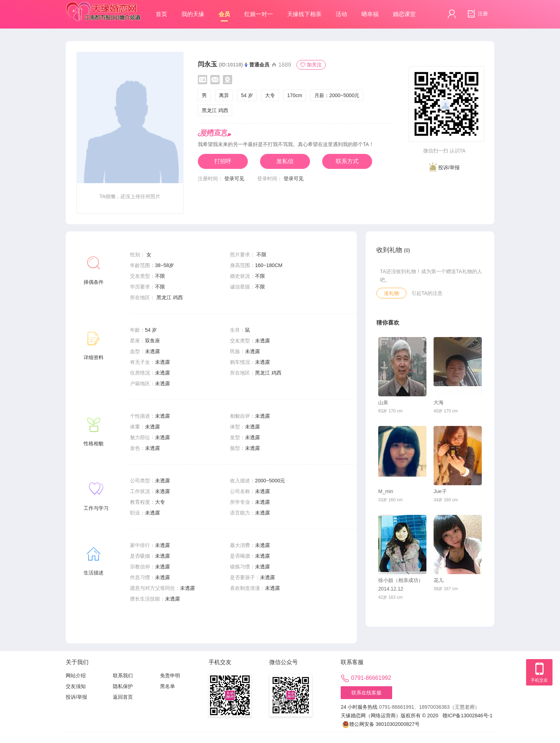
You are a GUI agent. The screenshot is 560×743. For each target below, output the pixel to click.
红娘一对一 (259, 14)
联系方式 (347, 161)
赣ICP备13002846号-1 (467, 716)
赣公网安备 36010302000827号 (381, 724)
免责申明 (170, 676)
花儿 (439, 580)
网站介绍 (76, 676)
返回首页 (123, 697)
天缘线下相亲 (304, 14)
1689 (281, 65)
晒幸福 (370, 14)
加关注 (311, 65)
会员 (224, 16)
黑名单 (167, 686)
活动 (341, 14)
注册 (477, 14)
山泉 (383, 402)
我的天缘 (193, 14)
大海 (439, 402)
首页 (161, 14)
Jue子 (440, 491)
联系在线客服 (366, 693)
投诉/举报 (444, 167)
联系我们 (123, 676)
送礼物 (391, 293)
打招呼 (223, 161)
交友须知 (76, 686)
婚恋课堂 (404, 14)
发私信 (285, 161)
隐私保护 (123, 686)
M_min (386, 491)
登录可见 (234, 179)
